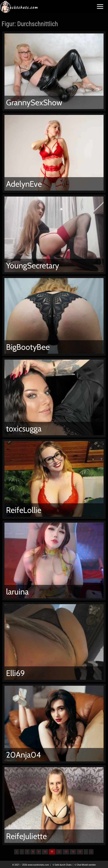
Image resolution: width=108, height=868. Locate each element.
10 (45, 852)
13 (66, 852)
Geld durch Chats (62, 865)
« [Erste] (17, 852)
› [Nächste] (86, 852)
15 (80, 852)
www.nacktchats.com (38, 865)
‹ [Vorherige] (22, 852)
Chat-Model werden (85, 865)
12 (59, 852)
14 (73, 852)
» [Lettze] (91, 852)
